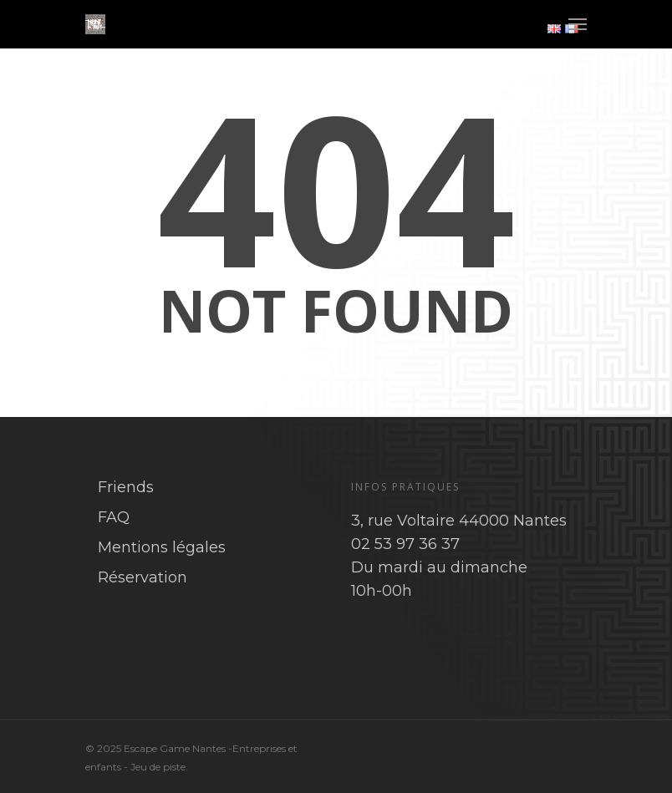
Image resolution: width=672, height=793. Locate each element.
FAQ (114, 517)
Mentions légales (162, 547)
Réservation (143, 577)
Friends (126, 487)
